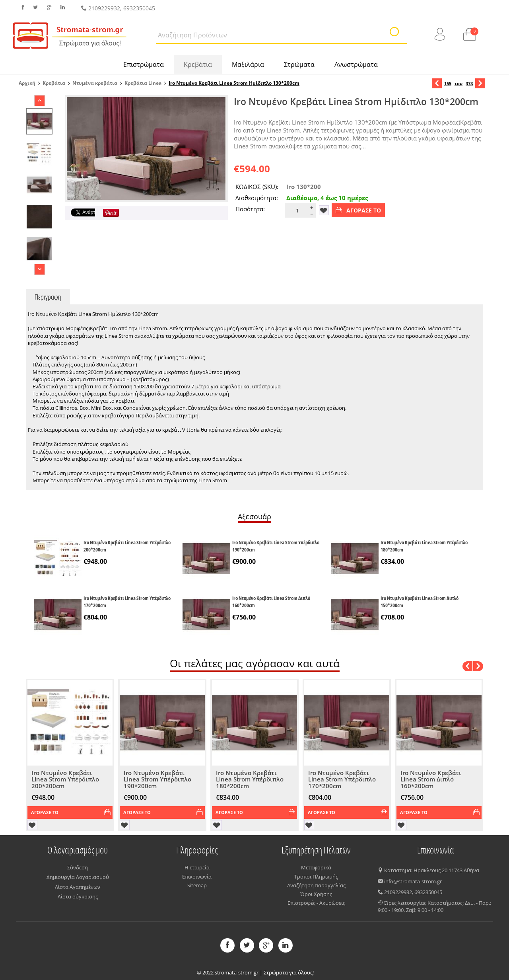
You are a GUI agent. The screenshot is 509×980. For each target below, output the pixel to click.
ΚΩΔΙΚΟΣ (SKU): (257, 187)
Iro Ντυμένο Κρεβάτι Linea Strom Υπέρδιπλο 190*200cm (276, 546)
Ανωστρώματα (356, 64)
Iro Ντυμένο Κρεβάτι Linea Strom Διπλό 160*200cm (271, 602)
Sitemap (197, 885)
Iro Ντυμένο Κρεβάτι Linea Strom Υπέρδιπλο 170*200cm (127, 602)
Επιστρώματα (144, 64)
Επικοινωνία (197, 877)
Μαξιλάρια (248, 64)
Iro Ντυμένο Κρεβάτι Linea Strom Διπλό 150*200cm (420, 602)
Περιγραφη (48, 297)
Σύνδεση (78, 867)
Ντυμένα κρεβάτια (95, 83)
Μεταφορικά (316, 867)
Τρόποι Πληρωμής (316, 877)
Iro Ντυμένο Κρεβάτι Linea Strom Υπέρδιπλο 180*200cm (424, 546)
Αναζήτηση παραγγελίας (316, 885)
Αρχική (27, 83)
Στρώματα (299, 64)
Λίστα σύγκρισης (78, 896)
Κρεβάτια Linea (143, 83)
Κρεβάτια (198, 64)
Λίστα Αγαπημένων (78, 887)
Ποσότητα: (250, 209)
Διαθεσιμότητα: (257, 198)
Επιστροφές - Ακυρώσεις (316, 903)
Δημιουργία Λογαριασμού (78, 877)
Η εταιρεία (197, 867)
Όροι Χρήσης (316, 894)
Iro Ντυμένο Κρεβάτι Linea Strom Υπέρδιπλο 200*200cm (127, 546)
